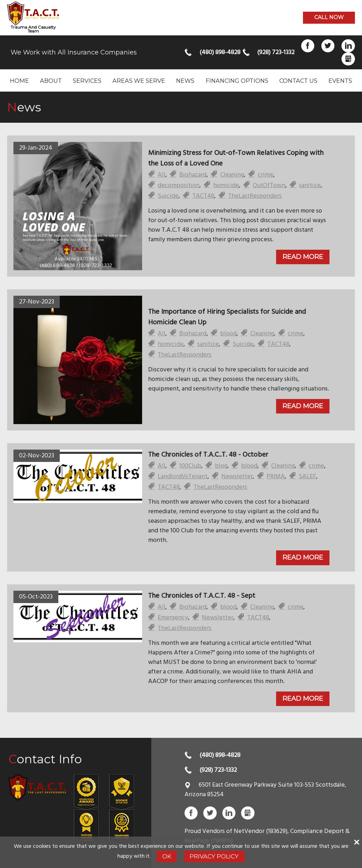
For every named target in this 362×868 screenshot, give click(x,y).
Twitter (328, 46)
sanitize (310, 186)
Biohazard (193, 175)
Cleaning (232, 175)
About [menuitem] (51, 81)
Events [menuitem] (340, 81)
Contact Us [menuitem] (298, 81)
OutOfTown (269, 186)
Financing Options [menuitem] (237, 81)
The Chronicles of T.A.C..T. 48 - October (208, 455)
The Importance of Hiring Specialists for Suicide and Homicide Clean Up (227, 317)
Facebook (308, 46)
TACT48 (203, 196)
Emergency (173, 618)
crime (265, 175)
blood (228, 334)
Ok (167, 856)
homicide (226, 186)
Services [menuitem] (87, 81)
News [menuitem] (185, 81)
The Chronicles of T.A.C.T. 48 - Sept (202, 596)
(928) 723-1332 (275, 53)
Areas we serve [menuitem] (139, 81)
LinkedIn (348, 46)
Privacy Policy (214, 856)
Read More (303, 257)
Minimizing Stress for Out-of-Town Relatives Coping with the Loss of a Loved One (236, 158)
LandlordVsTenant (183, 477)
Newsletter (237, 477)
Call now (329, 17)
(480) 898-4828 (218, 53)
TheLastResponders (255, 196)
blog (221, 466)
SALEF (307, 477)
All (162, 175)
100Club (190, 466)
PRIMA (276, 477)
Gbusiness (348, 59)
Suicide (168, 196)
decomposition (179, 186)
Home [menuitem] (19, 81)
